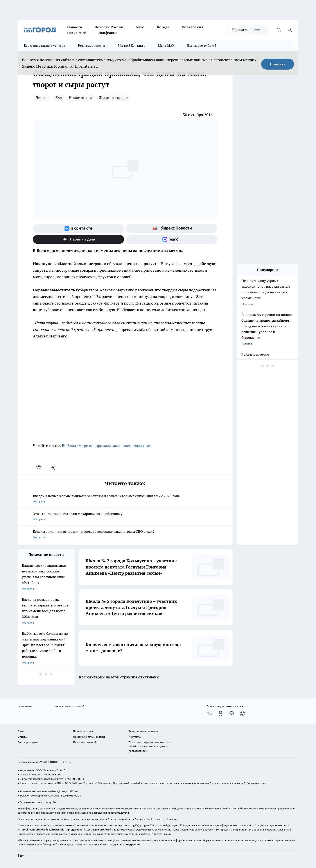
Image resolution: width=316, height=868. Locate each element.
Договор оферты (28, 742)
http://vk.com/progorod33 (34, 829)
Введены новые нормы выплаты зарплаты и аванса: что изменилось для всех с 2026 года (125, 499)
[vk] (40, 467)
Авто (140, 27)
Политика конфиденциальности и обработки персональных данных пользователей (149, 746)
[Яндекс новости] (172, 228)
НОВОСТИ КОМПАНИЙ (70, 706)
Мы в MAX (166, 46)
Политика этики (83, 731)
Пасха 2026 (77, 33)
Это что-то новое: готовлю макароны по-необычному (125, 517)
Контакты (135, 737)
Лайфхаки (108, 33)
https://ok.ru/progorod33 (67, 829)
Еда (59, 98)
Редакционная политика (143, 731)
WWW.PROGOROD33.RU (55, 762)
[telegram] (55, 467)
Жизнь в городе (113, 98)
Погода (163, 27)
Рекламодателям (91, 46)
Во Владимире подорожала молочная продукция (107, 446)
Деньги (42, 98)
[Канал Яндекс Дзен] (78, 239)
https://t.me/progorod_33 (100, 829)
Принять (278, 64)
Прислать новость (247, 30)
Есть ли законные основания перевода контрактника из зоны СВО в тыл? (125, 535)
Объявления (192, 27)
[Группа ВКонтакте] (78, 228)
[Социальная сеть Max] (172, 239)
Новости (75, 27)
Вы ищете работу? (202, 46)
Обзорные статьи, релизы (89, 737)
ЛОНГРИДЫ (25, 706)
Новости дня (80, 98)
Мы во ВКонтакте (132, 46)
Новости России (109, 27)
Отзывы (22, 737)
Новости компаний (85, 742)
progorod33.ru (148, 819)
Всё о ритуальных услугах (45, 46)
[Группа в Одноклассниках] (221, 713)
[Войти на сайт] (290, 30)
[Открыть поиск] (279, 30)
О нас (21, 731)
